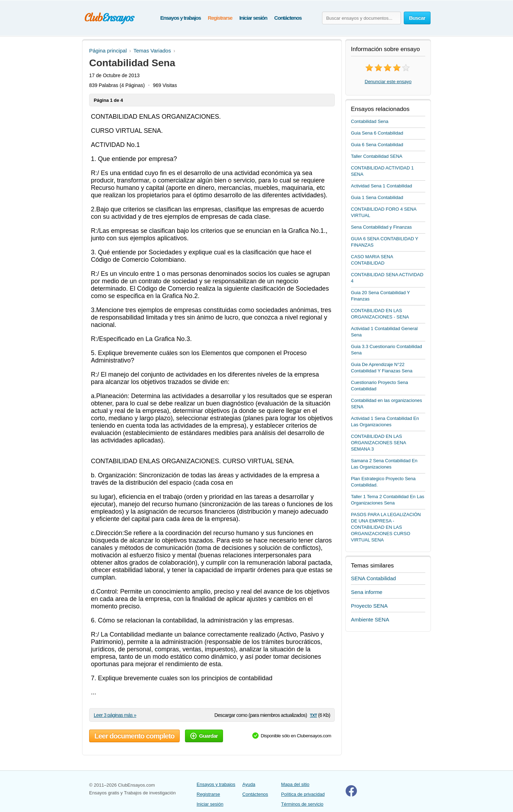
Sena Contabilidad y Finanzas (381, 227)
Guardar (204, 736)
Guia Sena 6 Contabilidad (377, 133)
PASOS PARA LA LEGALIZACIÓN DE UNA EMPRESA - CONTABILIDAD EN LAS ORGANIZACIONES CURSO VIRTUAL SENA (386, 527)
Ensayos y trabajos (181, 18)
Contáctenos (288, 18)
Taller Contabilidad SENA (377, 156)
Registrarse (220, 18)
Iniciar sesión (253, 18)
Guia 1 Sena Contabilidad (377, 197)
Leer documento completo (134, 736)
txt (313, 715)
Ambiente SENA (370, 619)
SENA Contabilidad (373, 578)
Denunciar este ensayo (388, 82)
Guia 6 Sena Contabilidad (377, 145)
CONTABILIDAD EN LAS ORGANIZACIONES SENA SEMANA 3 (378, 443)
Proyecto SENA (369, 606)
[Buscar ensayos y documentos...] (361, 18)
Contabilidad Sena (370, 121)
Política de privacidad (303, 794)
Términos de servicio (302, 804)
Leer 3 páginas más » (115, 715)
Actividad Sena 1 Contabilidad (381, 186)
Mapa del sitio (295, 784)
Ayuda (249, 784)
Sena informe (367, 592)
